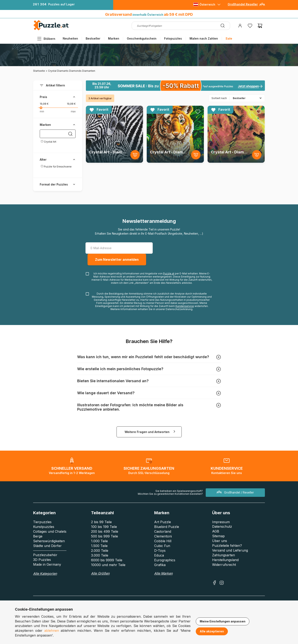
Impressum (221, 522)
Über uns (220, 541)
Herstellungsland (225, 560)
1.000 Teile (99, 541)
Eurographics (165, 560)
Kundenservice (185, 306)
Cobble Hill (163, 541)
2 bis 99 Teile (101, 522)
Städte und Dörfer (47, 546)
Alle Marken (163, 573)
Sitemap (218, 536)
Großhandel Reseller (243, 4)
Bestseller (93, 38)
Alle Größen (100, 573)
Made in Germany (47, 564)
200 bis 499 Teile (105, 531)
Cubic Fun (162, 546)
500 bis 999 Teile (105, 536)
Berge (38, 536)
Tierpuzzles (42, 522)
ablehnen (52, 631)
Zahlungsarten (223, 555)
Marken (114, 38)
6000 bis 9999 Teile (107, 560)
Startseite (39, 71)
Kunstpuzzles (44, 527)
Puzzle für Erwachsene (56, 166)
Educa (159, 555)
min (42, 111)
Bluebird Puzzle (167, 527)
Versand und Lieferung (230, 550)
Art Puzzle (163, 522)
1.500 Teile (99, 546)
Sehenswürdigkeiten (49, 541)
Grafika (160, 565)
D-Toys (160, 551)
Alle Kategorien (45, 574)
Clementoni (163, 536)
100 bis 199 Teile (104, 527)
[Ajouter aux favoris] (137, 112)
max (73, 111)
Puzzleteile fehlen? (227, 546)
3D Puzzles (42, 560)
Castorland (163, 531)
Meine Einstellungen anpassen (223, 621)
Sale (229, 38)
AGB (216, 531)
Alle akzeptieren (212, 631)
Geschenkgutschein (142, 38)
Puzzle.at (169, 273)
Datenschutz (222, 526)
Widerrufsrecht (224, 565)
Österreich (207, 4)
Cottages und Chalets (50, 531)
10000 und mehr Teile (108, 565)
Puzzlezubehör (45, 555)
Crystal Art (49, 142)
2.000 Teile (100, 551)
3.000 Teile (100, 555)
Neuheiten (70, 38)
